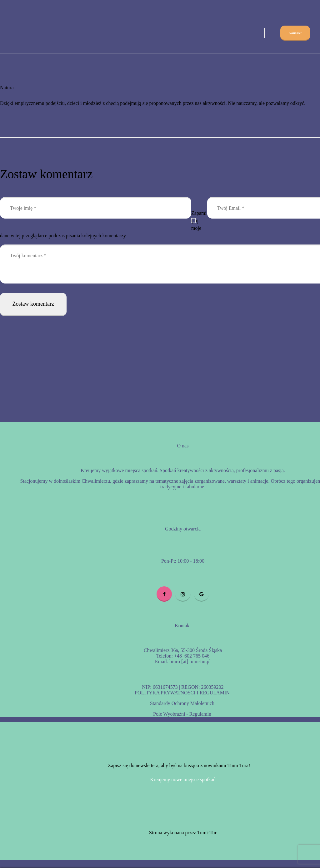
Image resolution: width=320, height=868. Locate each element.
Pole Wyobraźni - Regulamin (182, 714)
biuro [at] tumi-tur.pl (189, 661)
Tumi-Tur (207, 833)
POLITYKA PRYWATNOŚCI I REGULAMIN (182, 693)
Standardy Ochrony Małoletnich (182, 703)
